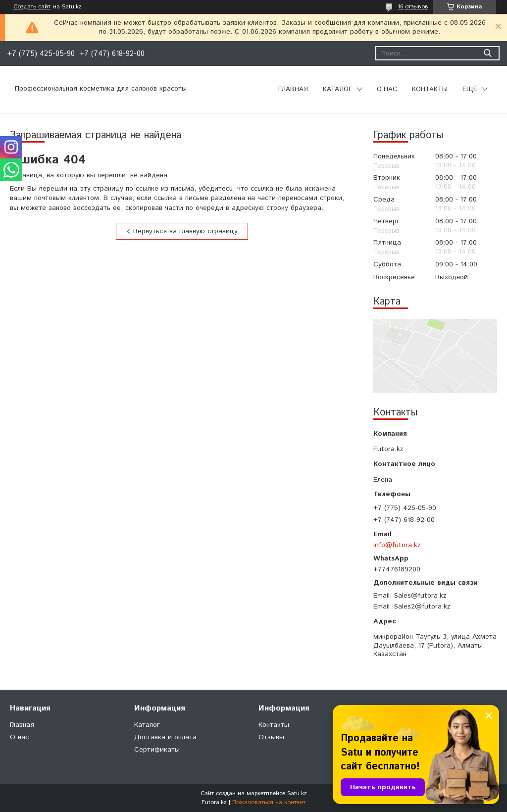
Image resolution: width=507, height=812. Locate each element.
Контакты (430, 89)
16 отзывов (413, 7)
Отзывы (271, 737)
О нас (387, 89)
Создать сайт (32, 7)
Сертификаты (157, 750)
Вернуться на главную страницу (185, 231)
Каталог (337, 89)
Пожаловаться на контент (269, 802)
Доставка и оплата (165, 737)
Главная (293, 89)
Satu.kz (297, 793)
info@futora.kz (397, 545)
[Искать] (487, 53)
